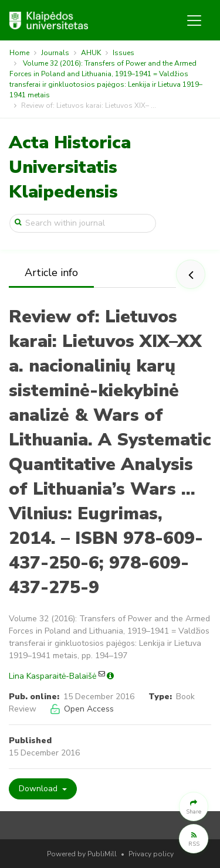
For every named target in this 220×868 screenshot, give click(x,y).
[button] (194, 806)
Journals (55, 53)
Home (19, 53)
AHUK (91, 53)
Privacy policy (151, 854)
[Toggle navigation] (194, 21)
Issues (123, 53)
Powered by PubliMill (82, 854)
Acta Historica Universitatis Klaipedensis (70, 167)
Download (39, 789)
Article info (51, 273)
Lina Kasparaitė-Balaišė (53, 676)
